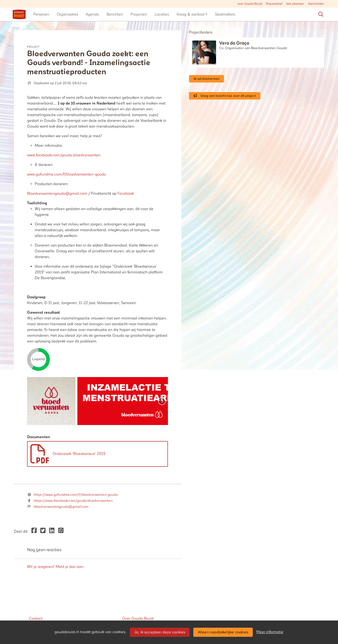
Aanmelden (316, 4)
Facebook (126, 194)
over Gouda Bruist (250, 4)
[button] (41, 14)
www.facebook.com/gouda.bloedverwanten (64, 155)
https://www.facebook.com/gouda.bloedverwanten (73, 501)
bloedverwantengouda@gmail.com (61, 507)
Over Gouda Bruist (138, 619)
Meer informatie (270, 632)
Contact (36, 619)
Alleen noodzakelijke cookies (223, 632)
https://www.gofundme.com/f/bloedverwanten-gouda (76, 495)
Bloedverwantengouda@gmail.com (57, 194)
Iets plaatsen (295, 4)
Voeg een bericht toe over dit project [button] (225, 96)
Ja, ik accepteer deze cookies (160, 632)
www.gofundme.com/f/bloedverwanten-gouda (66, 174)
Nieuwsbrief (274, 4)
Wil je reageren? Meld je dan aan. (56, 567)
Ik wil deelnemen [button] (206, 79)
